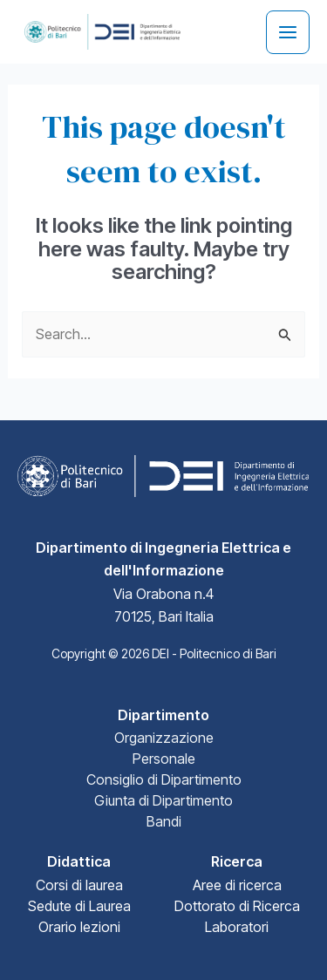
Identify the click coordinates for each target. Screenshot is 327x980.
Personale (164, 759)
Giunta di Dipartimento (163, 800)
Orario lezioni (79, 927)
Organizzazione (164, 738)
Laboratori (237, 927)
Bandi (164, 821)
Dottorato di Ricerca (237, 906)
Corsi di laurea (79, 885)
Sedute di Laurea (79, 906)
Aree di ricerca (237, 885)
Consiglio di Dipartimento (164, 779)
